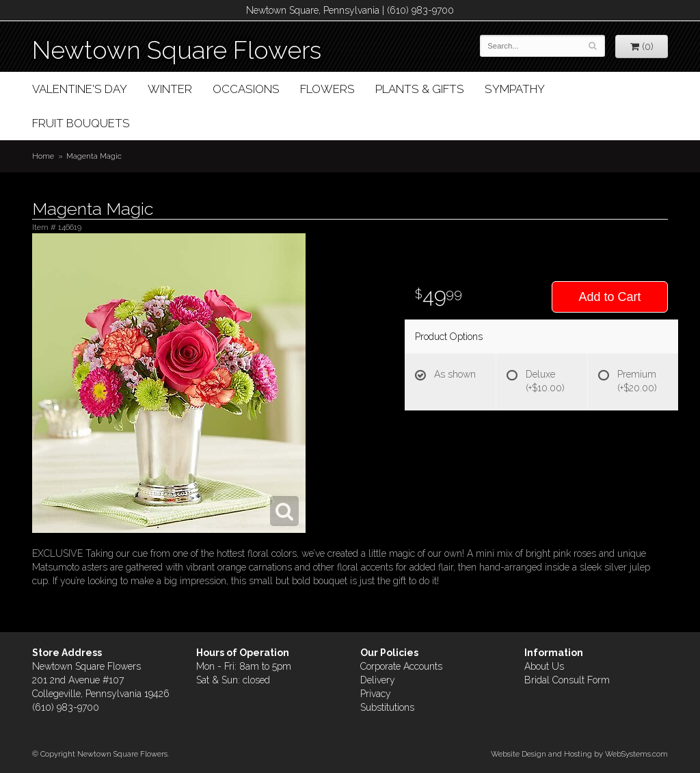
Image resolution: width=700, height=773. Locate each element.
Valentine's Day (80, 89)
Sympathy (515, 89)
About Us (544, 666)
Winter (170, 89)
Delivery (378, 680)
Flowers (327, 89)
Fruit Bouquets (81, 123)
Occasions (246, 89)
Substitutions (387, 707)
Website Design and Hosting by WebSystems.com (579, 754)
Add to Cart (609, 297)
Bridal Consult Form (567, 680)
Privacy (376, 694)
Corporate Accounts (401, 666)
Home (43, 156)
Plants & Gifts (420, 89)
